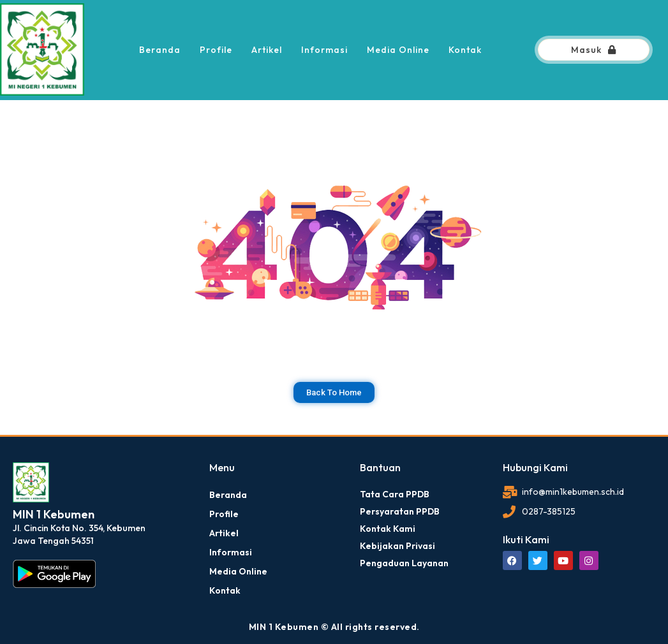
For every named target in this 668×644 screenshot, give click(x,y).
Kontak (465, 50)
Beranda (160, 50)
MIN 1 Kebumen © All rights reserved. (334, 627)
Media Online (398, 50)
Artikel (267, 50)
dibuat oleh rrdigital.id (18, 444)
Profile (216, 50)
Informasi (324, 50)
